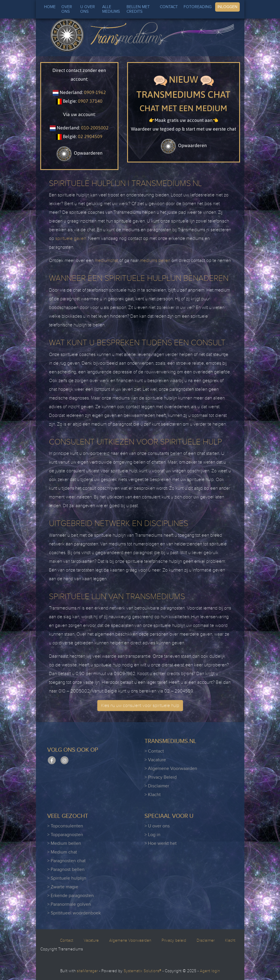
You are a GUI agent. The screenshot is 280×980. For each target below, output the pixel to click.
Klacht (230, 941)
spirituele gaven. (71, 238)
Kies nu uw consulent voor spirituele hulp (140, 706)
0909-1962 (95, 92)
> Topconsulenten (65, 826)
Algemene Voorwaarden (130, 941)
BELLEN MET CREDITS (138, 9)
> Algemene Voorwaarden (171, 769)
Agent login (210, 971)
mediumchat (106, 261)
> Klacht (153, 795)
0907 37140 (90, 101)
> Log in (152, 835)
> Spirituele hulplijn (67, 878)
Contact (67, 941)
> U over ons (157, 826)
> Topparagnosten (65, 835)
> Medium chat (62, 852)
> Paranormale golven (69, 904)
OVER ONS (67, 9)
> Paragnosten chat (66, 861)
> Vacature (155, 760)
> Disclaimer (157, 786)
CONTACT (169, 7)
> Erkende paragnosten (71, 896)
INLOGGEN (227, 7)
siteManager (87, 971)
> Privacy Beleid (161, 777)
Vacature (91, 941)
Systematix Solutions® (142, 971)
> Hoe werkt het (161, 844)
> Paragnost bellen (66, 870)
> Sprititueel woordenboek (74, 913)
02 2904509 (90, 136)
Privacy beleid (174, 941)
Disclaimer (206, 941)
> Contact (154, 751)
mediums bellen (155, 261)
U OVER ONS (88, 9)
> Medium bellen (64, 844)
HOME (50, 7)
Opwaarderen (79, 153)
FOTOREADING (198, 7)
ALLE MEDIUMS (111, 9)
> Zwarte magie (63, 887)
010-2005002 (95, 128)
